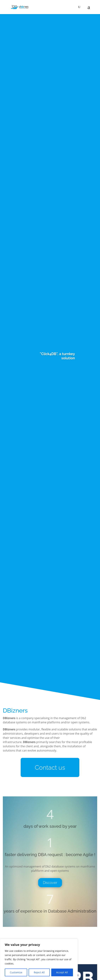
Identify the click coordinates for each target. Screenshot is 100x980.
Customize (16, 972)
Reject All (39, 972)
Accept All (62, 972)
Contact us (50, 767)
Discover (50, 883)
